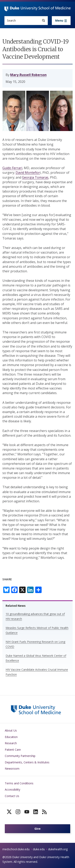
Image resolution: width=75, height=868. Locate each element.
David (20, 173)
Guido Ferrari (12, 168)
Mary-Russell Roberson (28, 75)
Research (11, 743)
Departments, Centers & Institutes (27, 762)
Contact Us (12, 796)
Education (11, 737)
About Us (11, 730)
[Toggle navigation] (61, 21)
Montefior (32, 173)
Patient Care (13, 750)
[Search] (43, 20)
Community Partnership (20, 756)
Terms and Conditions (19, 783)
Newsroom (12, 769)
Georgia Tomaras (35, 177)
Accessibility (12, 789)
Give (37, 829)
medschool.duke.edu (16, 849)
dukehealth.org (58, 849)
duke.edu (39, 849)
